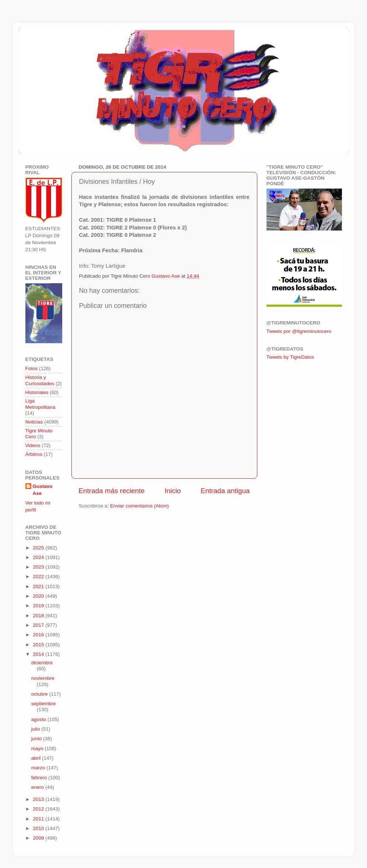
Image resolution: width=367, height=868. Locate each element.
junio (37, 739)
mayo (38, 748)
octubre (40, 694)
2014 (39, 654)
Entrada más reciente (112, 491)
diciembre (42, 663)
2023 (39, 567)
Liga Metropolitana (40, 404)
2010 (39, 828)
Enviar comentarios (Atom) (140, 506)
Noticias (34, 422)
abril (37, 758)
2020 (39, 596)
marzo (39, 768)
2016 (39, 635)
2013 (39, 799)
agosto (39, 719)
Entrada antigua (225, 491)
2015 (39, 645)
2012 (39, 809)
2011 (39, 819)
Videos (33, 445)
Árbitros (34, 454)
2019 (39, 606)
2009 (39, 838)
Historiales (37, 392)
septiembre (44, 704)
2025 (39, 548)
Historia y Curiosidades (40, 380)
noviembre (43, 678)
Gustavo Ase (43, 490)
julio (36, 729)
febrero (40, 778)
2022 (39, 577)
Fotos (32, 368)
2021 (39, 586)
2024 (39, 557)
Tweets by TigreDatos (290, 357)
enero (38, 787)
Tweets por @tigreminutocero (299, 331)
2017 (39, 625)
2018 (39, 616)
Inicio (173, 491)
